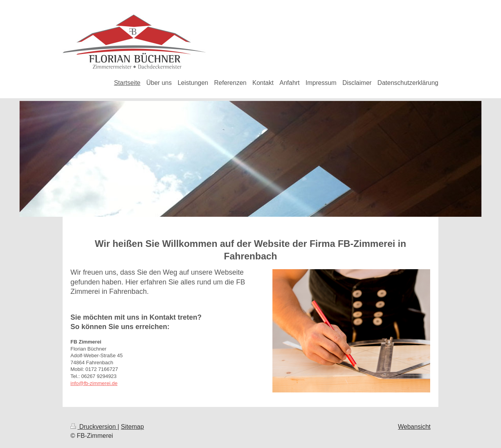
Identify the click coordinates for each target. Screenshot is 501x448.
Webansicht (414, 427)
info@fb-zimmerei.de (94, 383)
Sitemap (132, 427)
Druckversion (94, 427)
